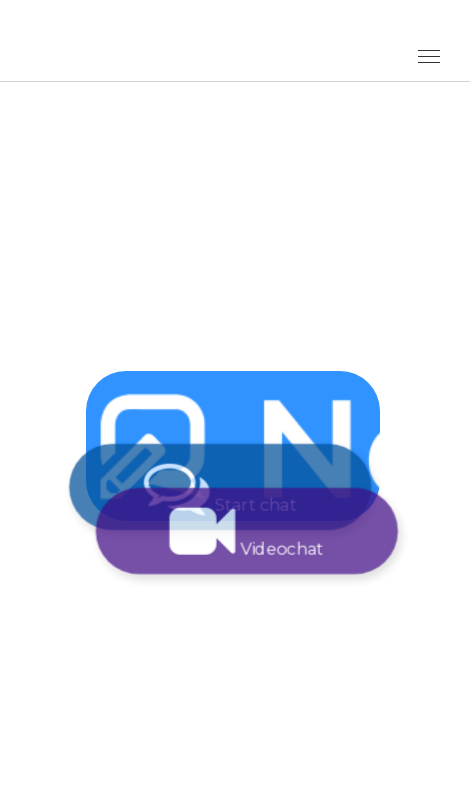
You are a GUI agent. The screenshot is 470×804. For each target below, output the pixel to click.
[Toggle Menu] (429, 57)
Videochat (252, 531)
